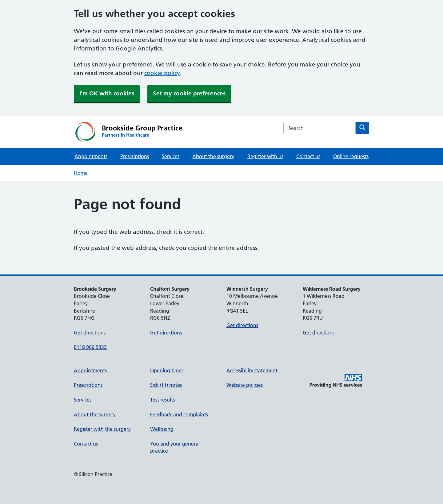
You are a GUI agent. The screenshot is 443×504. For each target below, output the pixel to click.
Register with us (265, 156)
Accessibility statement (252, 370)
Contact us (308, 156)
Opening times (167, 370)
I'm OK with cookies (107, 93)
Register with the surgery (102, 429)
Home (81, 173)
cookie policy (162, 73)
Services (171, 156)
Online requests (351, 156)
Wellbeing (162, 429)
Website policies (245, 385)
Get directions (90, 333)
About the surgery (213, 156)
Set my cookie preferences (189, 93)
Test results (162, 400)
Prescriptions (135, 156)
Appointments (91, 156)
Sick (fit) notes (166, 385)
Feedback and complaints (179, 414)
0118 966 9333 (90, 347)
